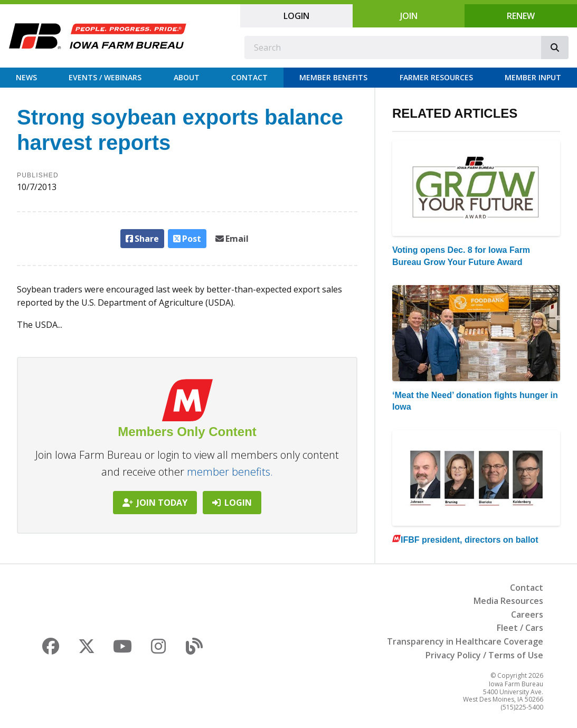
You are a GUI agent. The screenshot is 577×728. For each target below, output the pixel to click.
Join (409, 16)
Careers (527, 614)
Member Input (533, 77)
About (187, 77)
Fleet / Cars (520, 628)
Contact (249, 77)
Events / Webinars (105, 77)
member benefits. (230, 472)
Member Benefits (333, 77)
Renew (521, 16)
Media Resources (508, 601)
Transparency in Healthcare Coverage (465, 641)
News (26, 77)
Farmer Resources (436, 77)
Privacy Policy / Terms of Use (484, 655)
